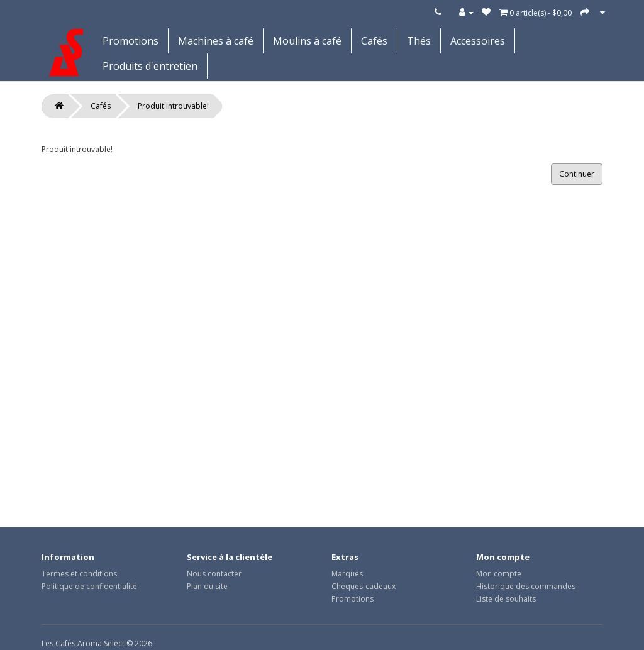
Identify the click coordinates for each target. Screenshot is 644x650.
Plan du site (207, 586)
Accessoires (478, 41)
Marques (347, 574)
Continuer (577, 174)
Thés (419, 41)
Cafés (374, 41)
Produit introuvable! (173, 106)
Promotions (130, 41)
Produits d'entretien (150, 66)
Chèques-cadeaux (364, 586)
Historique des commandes (526, 586)
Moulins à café (307, 41)
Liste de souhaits (506, 599)
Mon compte (499, 574)
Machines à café (216, 41)
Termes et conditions (79, 574)
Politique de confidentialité (89, 586)
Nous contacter (214, 574)
